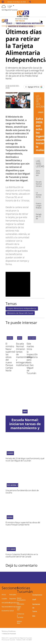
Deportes (13, 599)
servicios (10, 453)
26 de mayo (32, 338)
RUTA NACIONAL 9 (12, 485)
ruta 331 (19, 609)
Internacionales (15, 607)
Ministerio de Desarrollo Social (20, 313)
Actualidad (6, 603)
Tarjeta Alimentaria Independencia (22, 308)
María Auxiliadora (21, 599)
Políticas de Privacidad (9, 634)
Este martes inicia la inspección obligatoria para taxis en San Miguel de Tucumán (32, 358)
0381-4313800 (27, 640)
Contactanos (37, 595)
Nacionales (6, 607)
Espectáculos (14, 603)
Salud (11, 611)
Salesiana (21, 604)
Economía (5, 611)
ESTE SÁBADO (11, 549)
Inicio (4, 595)
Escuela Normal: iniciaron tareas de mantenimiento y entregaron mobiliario (25, 428)
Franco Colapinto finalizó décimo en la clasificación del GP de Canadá (22, 555)
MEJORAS (10, 338)
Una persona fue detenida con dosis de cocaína (22, 491)
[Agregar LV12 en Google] (34, 87)
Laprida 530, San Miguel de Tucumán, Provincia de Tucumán (17, 639)
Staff (34, 599)
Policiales (13, 595)
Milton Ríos (19, 622)
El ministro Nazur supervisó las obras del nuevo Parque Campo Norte (10, 357)
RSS (34, 616)
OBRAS (20, 338)
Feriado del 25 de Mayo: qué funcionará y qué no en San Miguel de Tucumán (25, 459)
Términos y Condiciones (9, 631)
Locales (4, 599)
